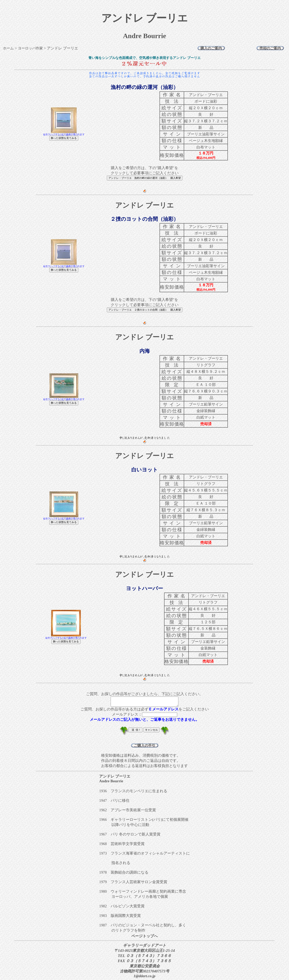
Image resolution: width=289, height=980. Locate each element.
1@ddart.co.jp (145, 978)
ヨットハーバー (144, 588)
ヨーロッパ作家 (30, 48)
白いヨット (145, 470)
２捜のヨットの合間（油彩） (144, 219)
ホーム (8, 48)
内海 (145, 351)
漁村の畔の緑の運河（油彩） (144, 87)
